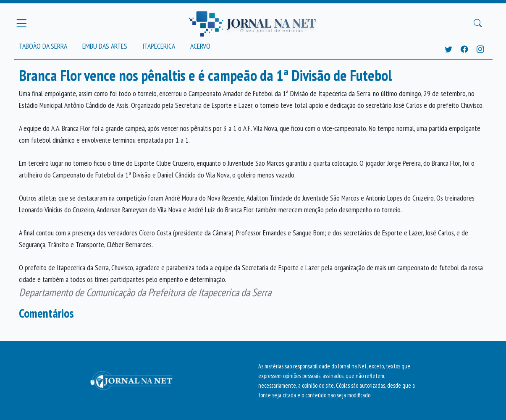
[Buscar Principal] (478, 23)
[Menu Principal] (21, 23)
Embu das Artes (105, 46)
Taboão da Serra (43, 46)
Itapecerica (159, 46)
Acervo (200, 46)
